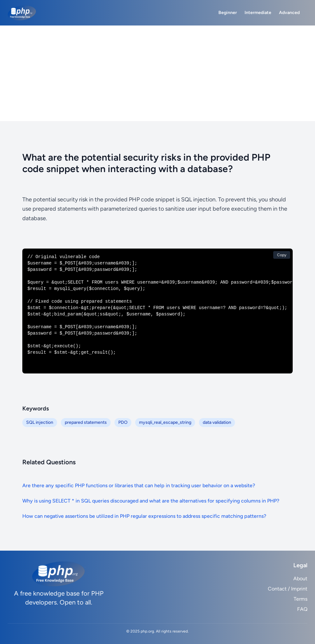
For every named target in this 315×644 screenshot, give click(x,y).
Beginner (228, 13)
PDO (123, 422)
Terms (300, 599)
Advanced (289, 13)
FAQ (302, 609)
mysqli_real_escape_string (165, 422)
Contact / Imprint (288, 589)
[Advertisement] (157, 73)
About (300, 579)
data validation (217, 422)
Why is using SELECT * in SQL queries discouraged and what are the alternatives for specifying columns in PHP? (151, 501)
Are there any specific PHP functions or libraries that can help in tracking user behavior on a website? (139, 485)
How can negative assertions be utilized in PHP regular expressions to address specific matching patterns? (144, 516)
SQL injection (40, 422)
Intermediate (258, 13)
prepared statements (86, 422)
